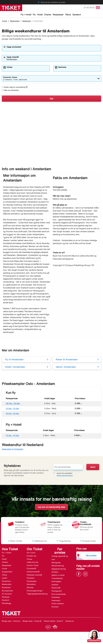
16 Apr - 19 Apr (12, 414)
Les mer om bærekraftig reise (51, 507)
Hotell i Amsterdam (15, 367)
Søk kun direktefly (10, 91)
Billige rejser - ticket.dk (32, 621)
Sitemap (30, 588)
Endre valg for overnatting (13, 88)
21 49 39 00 (89, 8)
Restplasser (58, 15)
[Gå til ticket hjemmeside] (11, 8)
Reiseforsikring (58, 566)
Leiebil (4, 578)
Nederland (27, 21)
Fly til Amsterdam (14, 360)
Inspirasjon (56, 601)
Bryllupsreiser (7, 591)
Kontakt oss (32, 556)
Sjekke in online (58, 576)
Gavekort (77, 15)
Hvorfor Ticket (33, 566)
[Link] (79, 574)
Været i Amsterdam (66, 367)
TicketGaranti (57, 579)
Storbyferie (6, 582)
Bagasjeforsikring (59, 569)
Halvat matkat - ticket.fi (53, 621)
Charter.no (70, 621)
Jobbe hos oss (32, 563)
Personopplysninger (35, 591)
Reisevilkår (56, 588)
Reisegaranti (57, 591)
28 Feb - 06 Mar (13, 404)
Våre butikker (91, 556)
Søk (52, 99)
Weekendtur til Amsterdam (13, 449)
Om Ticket (31, 553)
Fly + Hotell (26, 15)
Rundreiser (6, 588)
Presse (29, 559)
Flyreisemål (31, 569)
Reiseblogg (6, 604)
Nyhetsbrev (31, 585)
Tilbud (68, 15)
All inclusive (7, 594)
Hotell (40, 15)
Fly (34, 15)
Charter (48, 15)
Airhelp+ (55, 572)
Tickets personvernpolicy (65, 476)
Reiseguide (56, 563)
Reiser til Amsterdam (67, 360)
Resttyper (6, 597)
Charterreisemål (33, 572)
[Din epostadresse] (68, 467)
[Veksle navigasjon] (98, 8)
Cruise (4, 569)
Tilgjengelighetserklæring (37, 594)
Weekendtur (15, 21)
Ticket (4, 21)
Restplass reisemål (34, 575)
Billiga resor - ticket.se (11, 621)
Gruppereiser (7, 572)
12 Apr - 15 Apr (12, 409)
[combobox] (53, 50)
